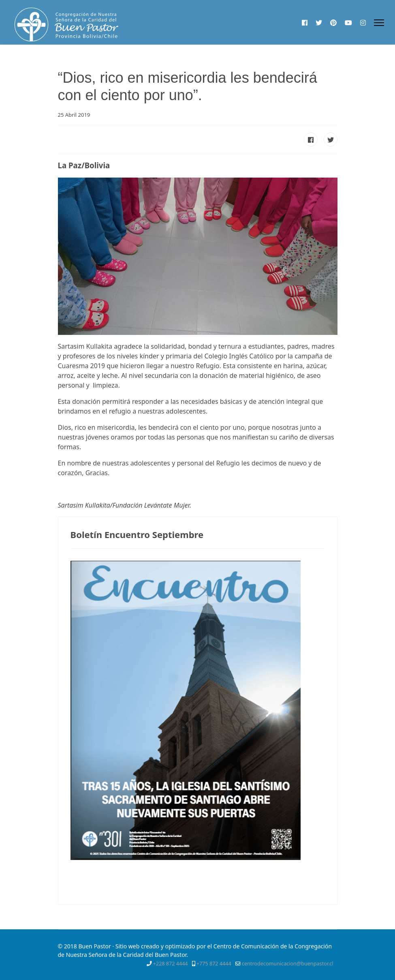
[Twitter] (319, 23)
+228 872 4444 (171, 964)
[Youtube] (348, 23)
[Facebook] (305, 23)
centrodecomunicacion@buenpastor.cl (288, 964)
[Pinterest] (333, 23)
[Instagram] (363, 23)
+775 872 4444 (214, 964)
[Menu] (379, 23)
